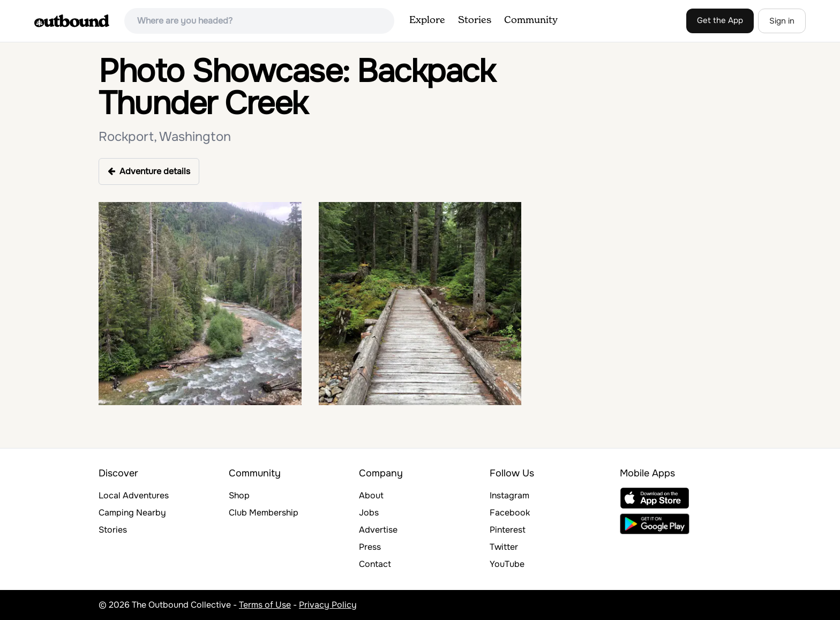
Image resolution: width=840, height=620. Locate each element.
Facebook (510, 513)
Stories (475, 20)
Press (370, 547)
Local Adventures (134, 495)
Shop (239, 495)
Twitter (504, 547)
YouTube (507, 564)
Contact (375, 564)
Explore (427, 20)
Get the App (720, 20)
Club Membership (264, 513)
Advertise (378, 530)
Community (531, 20)
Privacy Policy (328, 605)
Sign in (782, 21)
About (371, 495)
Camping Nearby (132, 513)
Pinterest (508, 530)
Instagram (509, 495)
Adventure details (149, 171)
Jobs (369, 513)
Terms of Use (265, 605)
